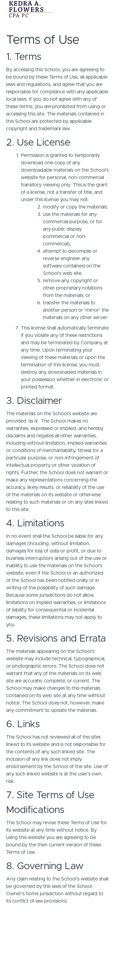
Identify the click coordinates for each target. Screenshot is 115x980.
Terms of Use (57, 948)
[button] (105, 9)
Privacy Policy (58, 954)
